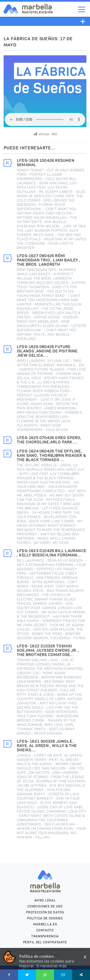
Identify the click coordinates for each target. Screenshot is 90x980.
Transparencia (45, 936)
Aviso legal (45, 900)
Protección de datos (45, 912)
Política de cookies (45, 918)
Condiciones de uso (45, 906)
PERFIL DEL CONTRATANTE (45, 942)
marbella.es (45, 924)
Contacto (45, 930)
